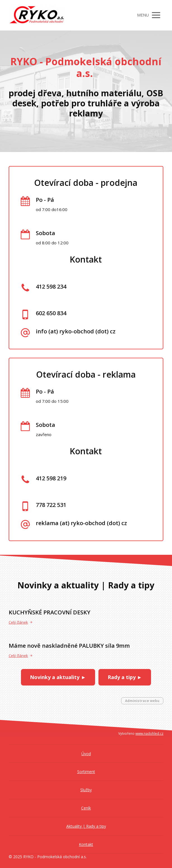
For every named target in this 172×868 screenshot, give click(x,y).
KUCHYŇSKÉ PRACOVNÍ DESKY (50, 612)
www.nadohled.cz (149, 734)
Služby (86, 790)
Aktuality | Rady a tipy (86, 826)
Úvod (86, 754)
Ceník (86, 808)
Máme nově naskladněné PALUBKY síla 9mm (69, 646)
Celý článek (21, 622)
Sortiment (86, 772)
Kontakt (86, 844)
